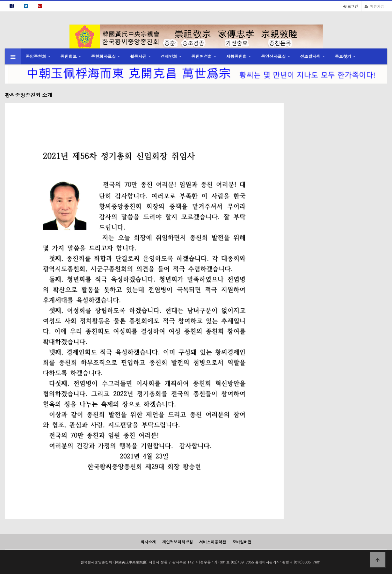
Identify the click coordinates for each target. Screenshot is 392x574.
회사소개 (148, 542)
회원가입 (374, 6)
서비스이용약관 (213, 542)
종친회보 (69, 56)
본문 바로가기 (0, 0)
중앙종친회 (36, 56)
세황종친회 (237, 56)
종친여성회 (202, 56)
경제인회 (169, 56)
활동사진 (138, 56)
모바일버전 (242, 542)
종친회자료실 (104, 56)
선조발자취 (310, 56)
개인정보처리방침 (178, 542)
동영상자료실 (273, 56)
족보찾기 (343, 56)
